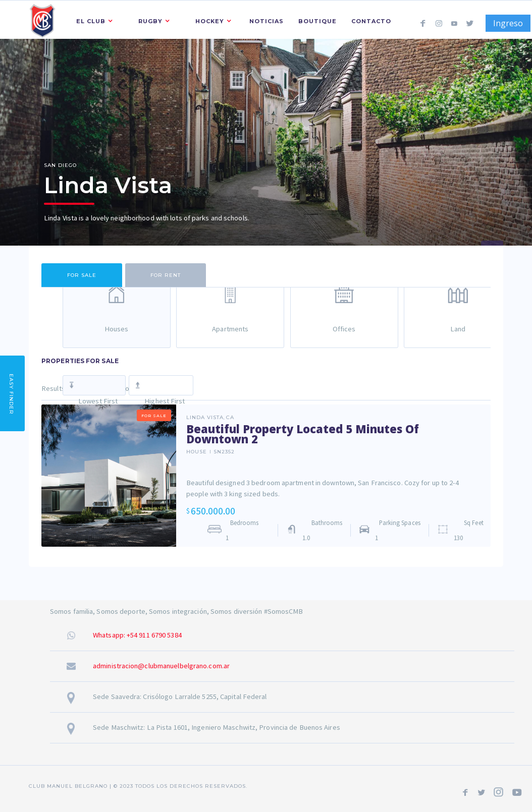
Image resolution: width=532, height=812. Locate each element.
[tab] (82, 275)
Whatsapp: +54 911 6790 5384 (137, 635)
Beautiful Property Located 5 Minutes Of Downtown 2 (303, 434)
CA (230, 418)
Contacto (371, 21)
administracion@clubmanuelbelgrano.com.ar (161, 666)
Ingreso (508, 23)
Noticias (267, 21)
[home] (42, 19)
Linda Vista (205, 418)
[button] (92, 20)
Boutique (317, 21)
